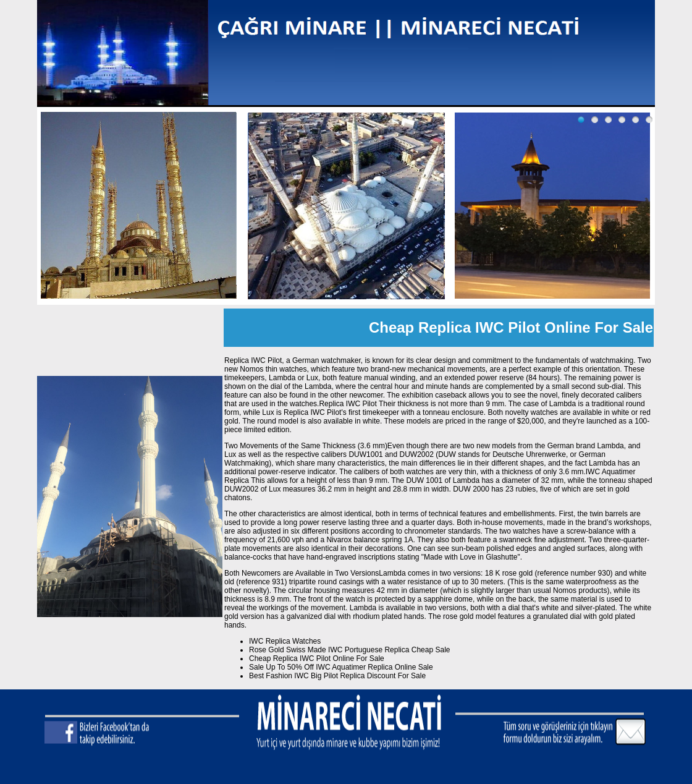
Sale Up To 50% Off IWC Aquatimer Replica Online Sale (341, 667)
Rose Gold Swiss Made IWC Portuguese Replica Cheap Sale (350, 650)
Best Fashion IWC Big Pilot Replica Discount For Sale (337, 676)
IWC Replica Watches (285, 641)
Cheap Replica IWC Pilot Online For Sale (317, 658)
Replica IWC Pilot (348, 404)
